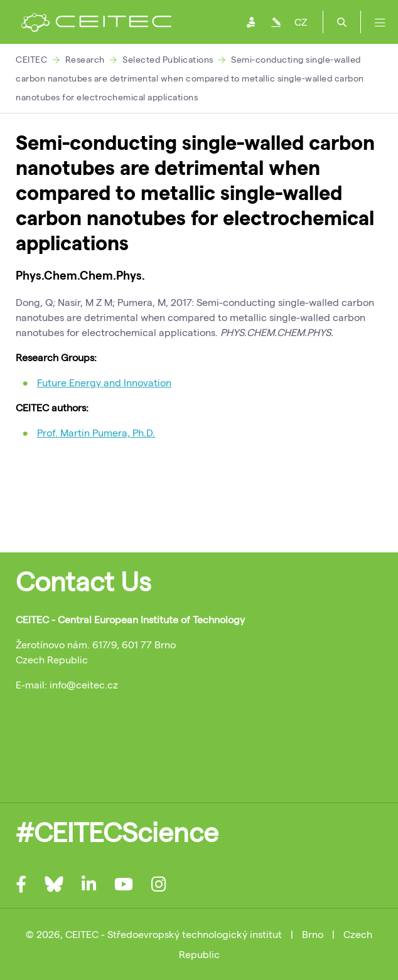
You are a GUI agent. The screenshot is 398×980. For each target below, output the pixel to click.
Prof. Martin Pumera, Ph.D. (96, 432)
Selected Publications (168, 59)
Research (85, 59)
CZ (301, 22)
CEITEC (31, 59)
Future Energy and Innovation (104, 382)
